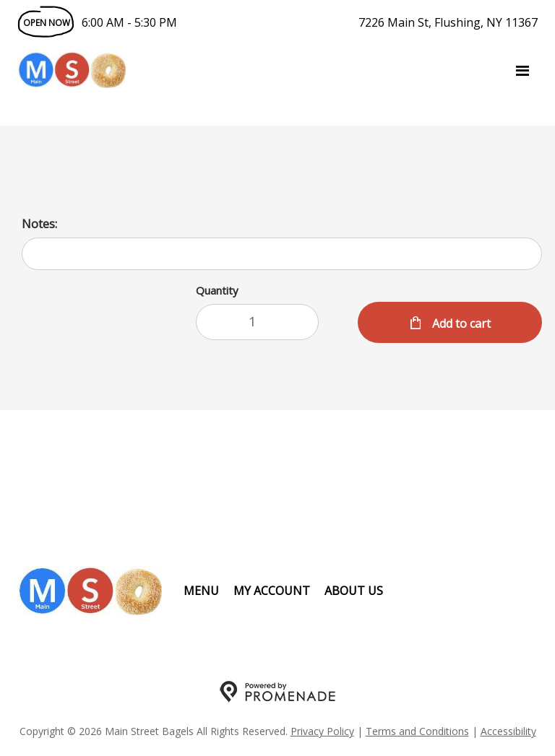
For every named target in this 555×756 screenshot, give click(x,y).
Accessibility (508, 731)
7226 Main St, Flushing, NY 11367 (448, 22)
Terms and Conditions (417, 731)
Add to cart (460, 323)
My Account (272, 591)
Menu (201, 591)
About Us (354, 591)
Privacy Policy (322, 731)
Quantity (217, 290)
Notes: (39, 224)
